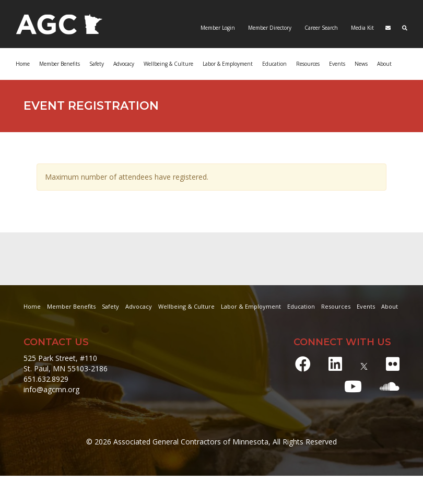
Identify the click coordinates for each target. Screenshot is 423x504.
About (384, 64)
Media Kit (362, 28)
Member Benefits (60, 64)
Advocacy (124, 64)
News (361, 64)
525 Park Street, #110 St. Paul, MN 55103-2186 (66, 363)
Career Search (320, 28)
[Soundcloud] (390, 386)
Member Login (218, 28)
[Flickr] (393, 364)
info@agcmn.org (51, 389)
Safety (97, 64)
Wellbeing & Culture (168, 64)
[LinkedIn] (335, 364)
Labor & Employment (228, 64)
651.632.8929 (46, 379)
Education (274, 64)
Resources (308, 64)
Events (337, 64)
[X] (364, 364)
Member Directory (269, 28)
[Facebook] (303, 364)
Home (23, 64)
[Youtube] (353, 386)
